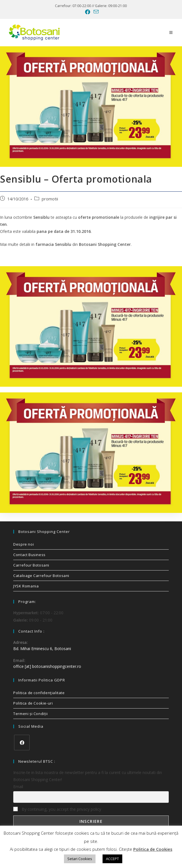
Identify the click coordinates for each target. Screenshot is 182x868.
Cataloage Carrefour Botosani (41, 576)
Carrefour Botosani (31, 565)
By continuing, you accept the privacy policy (57, 809)
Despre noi (24, 544)
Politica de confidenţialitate (39, 693)
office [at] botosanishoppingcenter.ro (47, 666)
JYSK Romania (26, 586)
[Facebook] (22, 743)
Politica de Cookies (153, 849)
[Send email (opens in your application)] (95, 12)
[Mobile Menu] (171, 32)
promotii (50, 199)
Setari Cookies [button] (80, 859)
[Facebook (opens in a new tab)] (88, 12)
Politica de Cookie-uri (33, 703)
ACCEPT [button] (112, 859)
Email (18, 787)
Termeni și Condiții (30, 714)
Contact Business (29, 555)
